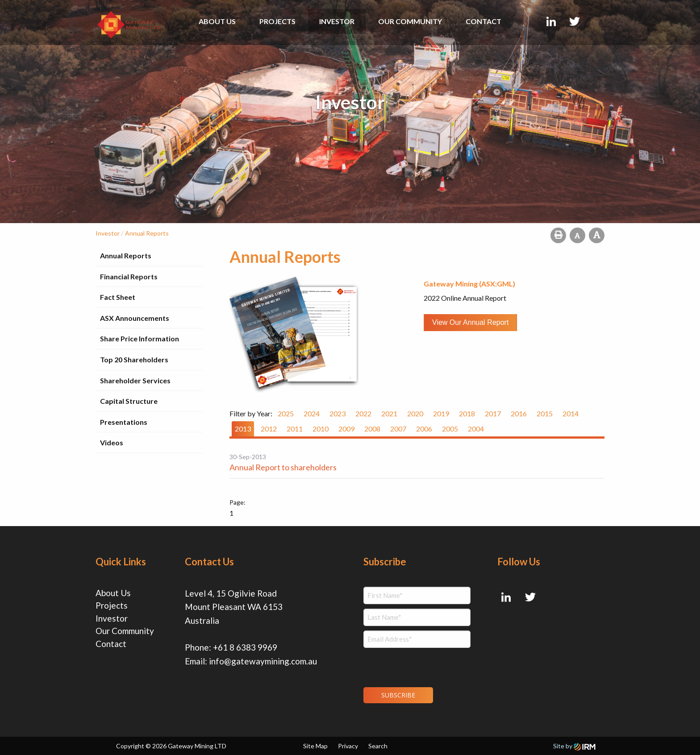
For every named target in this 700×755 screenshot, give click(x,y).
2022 (363, 413)
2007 (398, 429)
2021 (389, 413)
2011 (295, 429)
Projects (277, 21)
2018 (467, 413)
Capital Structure (129, 401)
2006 (424, 429)
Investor (337, 21)
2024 (312, 413)
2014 (571, 413)
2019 (441, 413)
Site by (574, 746)
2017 (493, 413)
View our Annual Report (470, 322)
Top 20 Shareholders (134, 359)
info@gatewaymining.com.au (263, 661)
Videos (112, 442)
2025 (286, 413)
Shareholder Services (135, 380)
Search (378, 746)
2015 (545, 413)
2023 (337, 413)
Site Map (315, 746)
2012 (269, 429)
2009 (346, 429)
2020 (415, 413)
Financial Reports (129, 276)
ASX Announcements (135, 318)
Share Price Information (140, 338)
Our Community (410, 21)
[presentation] (418, 666)
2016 (519, 413)
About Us (217, 21)
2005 (450, 429)
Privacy (348, 746)
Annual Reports (126, 255)
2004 (476, 429)
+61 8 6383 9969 (245, 647)
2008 (372, 429)
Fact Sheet (118, 297)
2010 (321, 429)
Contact (483, 21)
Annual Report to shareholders (283, 467)
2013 (243, 429)
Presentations (124, 422)
